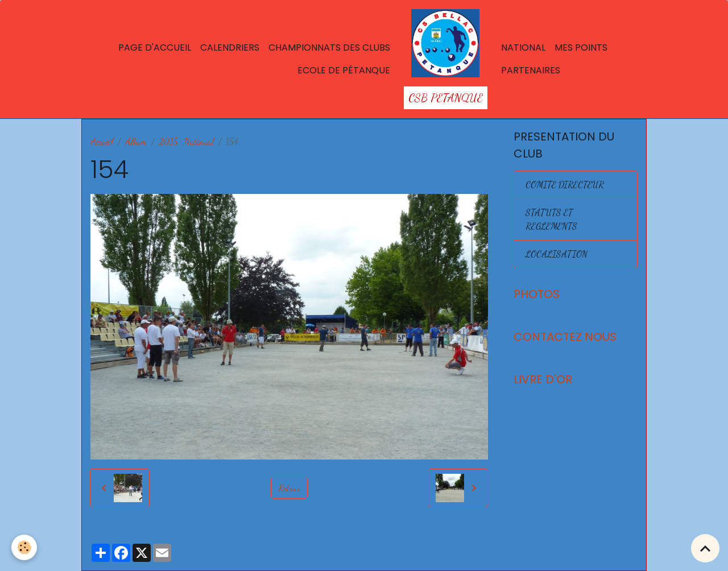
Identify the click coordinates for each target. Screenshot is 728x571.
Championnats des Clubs (329, 47)
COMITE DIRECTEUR (565, 185)
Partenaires (531, 70)
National (523, 47)
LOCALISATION (557, 254)
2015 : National (186, 141)
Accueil (102, 141)
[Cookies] (24, 547)
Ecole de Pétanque (344, 70)
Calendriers (230, 47)
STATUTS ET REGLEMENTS (551, 219)
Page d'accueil (155, 47)
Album (136, 141)
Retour (289, 488)
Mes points (581, 47)
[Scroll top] (705, 548)
